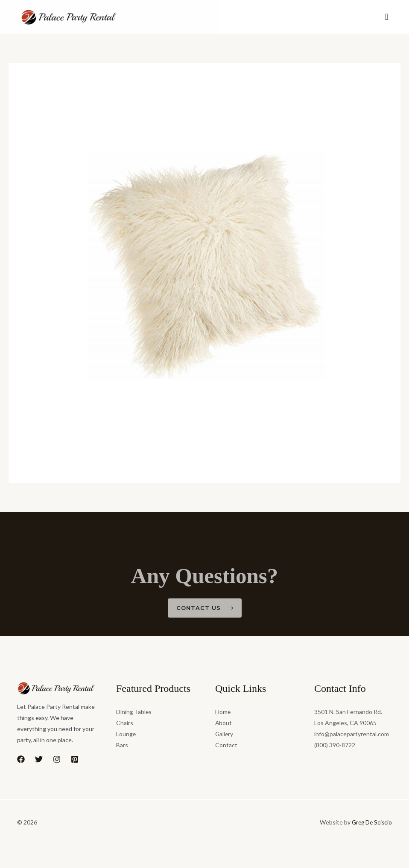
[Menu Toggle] (387, 17)
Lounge (126, 734)
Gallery (225, 734)
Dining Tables (134, 712)
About (224, 723)
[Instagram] (57, 759)
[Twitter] (39, 759)
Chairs (125, 723)
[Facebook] (21, 759)
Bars (122, 745)
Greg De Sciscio (371, 822)
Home (223, 712)
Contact (226, 745)
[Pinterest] (75, 759)
